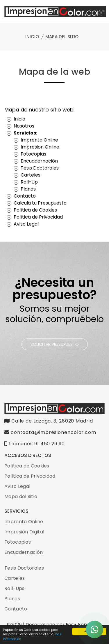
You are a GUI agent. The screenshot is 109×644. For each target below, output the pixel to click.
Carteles (31, 175)
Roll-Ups (14, 588)
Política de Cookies (35, 210)
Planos (28, 189)
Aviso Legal (26, 224)
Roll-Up (29, 182)
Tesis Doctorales (40, 168)
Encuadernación (39, 161)
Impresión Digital (24, 532)
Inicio (32, 37)
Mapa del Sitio (21, 496)
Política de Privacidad (38, 217)
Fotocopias (33, 154)
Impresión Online (40, 147)
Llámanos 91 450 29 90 (35, 444)
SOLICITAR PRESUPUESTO (55, 344)
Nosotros (24, 126)
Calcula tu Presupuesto (40, 203)
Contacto (25, 196)
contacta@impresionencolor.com (50, 432)
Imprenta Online (39, 140)
